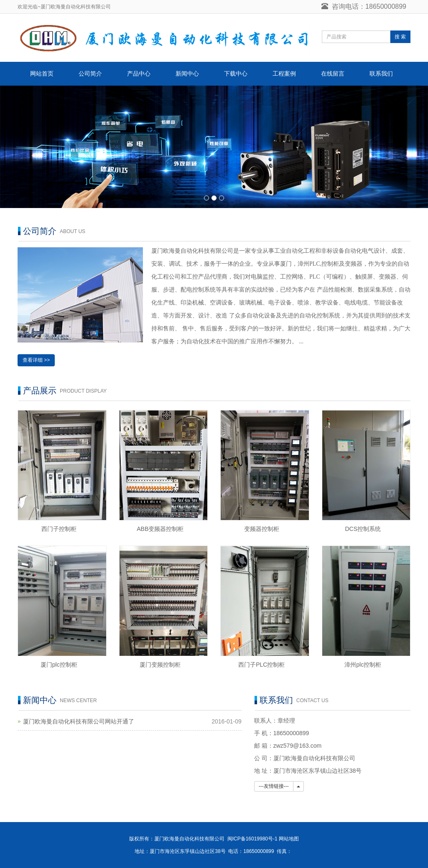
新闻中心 (187, 74)
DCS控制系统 (363, 529)
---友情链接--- (274, 786)
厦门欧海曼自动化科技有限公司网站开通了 (79, 721)
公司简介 (90, 74)
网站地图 (289, 839)
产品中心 (139, 74)
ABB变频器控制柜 (160, 529)
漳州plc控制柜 (363, 665)
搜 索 (400, 37)
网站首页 (42, 74)
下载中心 (236, 74)
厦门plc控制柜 (59, 665)
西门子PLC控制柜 (261, 665)
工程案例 (284, 74)
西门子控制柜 (59, 529)
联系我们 (381, 74)
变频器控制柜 (262, 529)
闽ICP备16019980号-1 (252, 839)
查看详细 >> (36, 360)
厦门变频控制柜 (160, 665)
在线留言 (333, 74)
